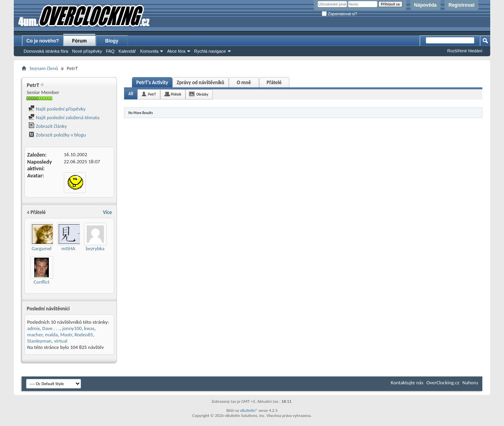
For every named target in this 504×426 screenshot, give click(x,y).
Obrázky (202, 94)
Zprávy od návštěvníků (201, 82)
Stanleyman (39, 341)
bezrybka (95, 248)
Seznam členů (44, 68)
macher (35, 335)
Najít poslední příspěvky (57, 109)
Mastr (66, 335)
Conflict (41, 282)
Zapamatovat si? (339, 14)
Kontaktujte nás (407, 383)
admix (33, 328)
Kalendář (127, 51)
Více (107, 212)
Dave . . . (51, 328)
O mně (244, 82)
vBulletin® (249, 410)
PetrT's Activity (152, 82)
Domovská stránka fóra (46, 51)
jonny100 (72, 328)
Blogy (112, 41)
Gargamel (42, 248)
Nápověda (425, 5)
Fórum (79, 41)
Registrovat (461, 5)
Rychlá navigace (210, 51)
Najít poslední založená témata (64, 117)
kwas (89, 328)
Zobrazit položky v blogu (57, 135)
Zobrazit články (48, 126)
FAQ (110, 51)
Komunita (149, 51)
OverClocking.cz (443, 383)
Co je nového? (43, 41)
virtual (61, 341)
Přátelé (274, 82)
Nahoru (470, 383)
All (131, 94)
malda (51, 335)
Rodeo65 (84, 335)
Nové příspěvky (87, 51)
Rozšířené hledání (465, 51)
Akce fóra (176, 51)
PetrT (152, 94)
